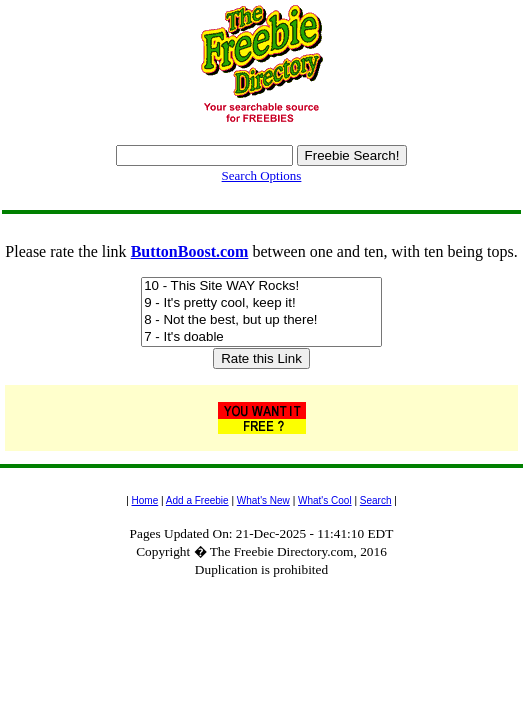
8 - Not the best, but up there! (261, 320)
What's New (263, 500)
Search (376, 500)
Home (145, 500)
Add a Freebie (197, 500)
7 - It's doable (261, 337)
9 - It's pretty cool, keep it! (261, 303)
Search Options (262, 175)
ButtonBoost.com (190, 251)
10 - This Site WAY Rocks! (261, 286)
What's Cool (325, 500)
